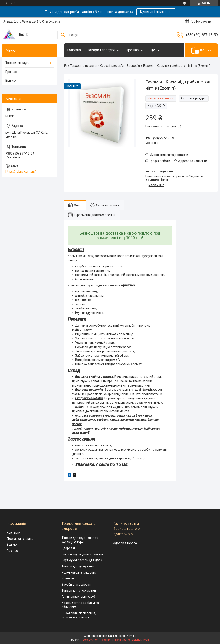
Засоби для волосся (76, 585)
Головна (74, 50)
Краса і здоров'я (112, 66)
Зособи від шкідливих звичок (83, 554)
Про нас (132, 50)
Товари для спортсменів (79, 590)
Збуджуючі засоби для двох (82, 560)
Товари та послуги (83, 66)
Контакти (13, 532)
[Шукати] (63, 35)
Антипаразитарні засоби (80, 597)
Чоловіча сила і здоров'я (79, 572)
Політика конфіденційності (132, 640)
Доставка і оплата (20, 539)
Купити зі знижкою (156, 12)
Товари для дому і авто (78, 566)
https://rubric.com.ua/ (21, 171)
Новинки (68, 578)
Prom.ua (131, 636)
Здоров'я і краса (125, 543)
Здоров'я (133, 66)
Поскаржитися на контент (97, 640)
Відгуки (11, 81)
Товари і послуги (101, 50)
